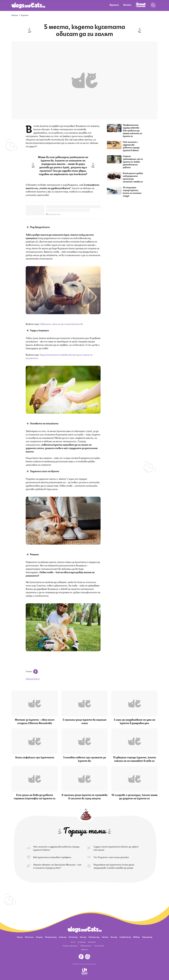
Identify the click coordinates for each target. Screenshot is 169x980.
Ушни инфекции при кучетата (35, 757)
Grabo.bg (63, 937)
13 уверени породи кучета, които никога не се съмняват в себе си (134, 759)
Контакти (92, 942)
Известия (84, 949)
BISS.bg (136, 937)
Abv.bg (20, 937)
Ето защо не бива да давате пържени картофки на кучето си (35, 796)
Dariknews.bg (94, 937)
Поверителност (86, 946)
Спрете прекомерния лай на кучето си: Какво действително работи (133, 162)
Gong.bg (39, 937)
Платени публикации (70, 946)
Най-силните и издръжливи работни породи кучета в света (131, 146)
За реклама (82, 942)
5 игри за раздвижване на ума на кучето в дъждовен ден (134, 721)
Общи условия (93, 964)
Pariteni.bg (73, 937)
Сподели (32, 671)
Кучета (114, 5)
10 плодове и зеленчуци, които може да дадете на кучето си (134, 796)
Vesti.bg (105, 937)
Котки (127, 5)
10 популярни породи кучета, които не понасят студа (132, 191)
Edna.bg (83, 937)
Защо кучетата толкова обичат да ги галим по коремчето (59, 356)
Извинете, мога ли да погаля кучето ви (61, 324)
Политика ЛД (99, 946)
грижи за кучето (33, 679)
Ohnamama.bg (51, 937)
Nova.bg (114, 937)
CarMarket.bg (125, 937)
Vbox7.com (29, 937)
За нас (73, 942)
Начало (15, 15)
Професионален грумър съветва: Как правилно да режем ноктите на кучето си (132, 130)
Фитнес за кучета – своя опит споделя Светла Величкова (35, 721)
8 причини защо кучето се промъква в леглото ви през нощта (85, 796)
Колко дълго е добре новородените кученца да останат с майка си (133, 177)
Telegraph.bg (147, 937)
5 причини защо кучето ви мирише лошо (85, 721)
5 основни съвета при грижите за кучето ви (85, 759)
